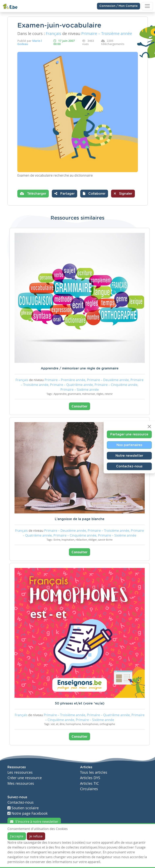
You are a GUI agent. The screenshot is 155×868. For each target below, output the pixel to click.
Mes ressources (21, 783)
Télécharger (33, 193)
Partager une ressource (129, 434)
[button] (94, 194)
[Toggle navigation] (147, 6)
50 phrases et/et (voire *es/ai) (80, 703)
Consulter (80, 406)
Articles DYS (90, 778)
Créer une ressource (25, 778)
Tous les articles (94, 772)
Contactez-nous (129, 466)
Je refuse (36, 836)
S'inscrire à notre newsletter (34, 822)
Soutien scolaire (23, 808)
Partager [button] (64, 193)
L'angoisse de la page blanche (80, 519)
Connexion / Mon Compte (119, 6)
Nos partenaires (129, 445)
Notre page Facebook (28, 813)
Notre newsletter (129, 456)
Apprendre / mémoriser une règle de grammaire (80, 368)
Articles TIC (89, 783)
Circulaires (89, 789)
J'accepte (17, 836)
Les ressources (20, 772)
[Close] (149, 427)
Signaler (123, 193)
